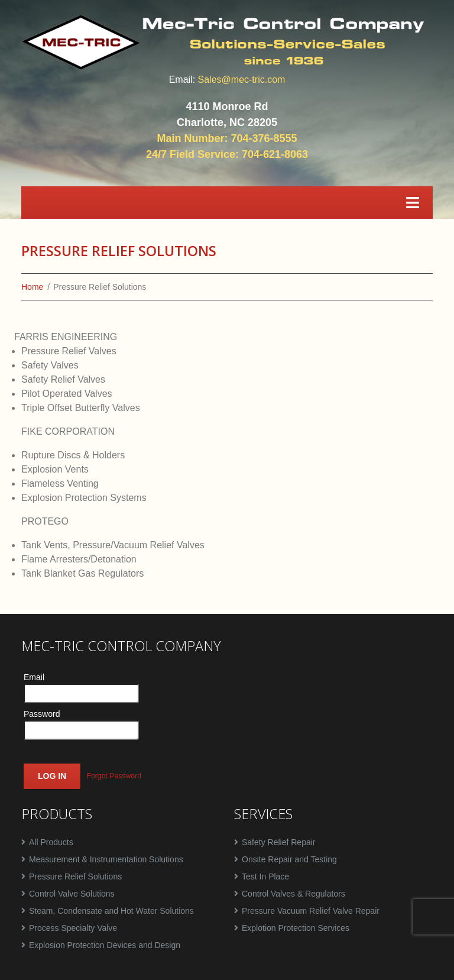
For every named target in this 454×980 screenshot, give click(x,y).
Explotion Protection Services (296, 928)
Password (42, 714)
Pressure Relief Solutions (75, 876)
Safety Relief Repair (279, 842)
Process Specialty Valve (73, 928)
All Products (51, 842)
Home (32, 287)
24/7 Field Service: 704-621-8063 (227, 154)
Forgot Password (114, 776)
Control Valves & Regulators (294, 894)
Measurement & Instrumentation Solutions (106, 859)
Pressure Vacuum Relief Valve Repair (311, 911)
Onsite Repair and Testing (289, 859)
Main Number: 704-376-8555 (227, 138)
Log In (52, 776)
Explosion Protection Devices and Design (105, 945)
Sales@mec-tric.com (242, 80)
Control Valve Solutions (72, 894)
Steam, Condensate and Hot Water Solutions (111, 911)
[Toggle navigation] (413, 203)
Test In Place (265, 876)
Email (34, 677)
